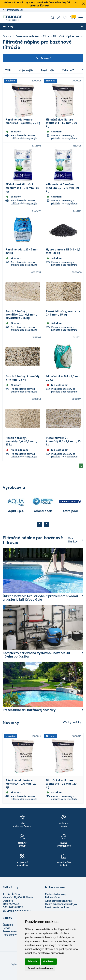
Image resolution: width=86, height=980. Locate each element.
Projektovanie (11, 938)
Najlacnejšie (26, 70)
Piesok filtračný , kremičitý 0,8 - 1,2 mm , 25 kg (63, 447)
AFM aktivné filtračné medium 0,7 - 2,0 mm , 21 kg (63, 190)
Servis (6, 935)
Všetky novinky (72, 729)
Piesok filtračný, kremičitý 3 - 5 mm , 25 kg (22, 383)
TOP (8, 70)
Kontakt (45, 5)
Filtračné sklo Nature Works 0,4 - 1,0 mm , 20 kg (62, 124)
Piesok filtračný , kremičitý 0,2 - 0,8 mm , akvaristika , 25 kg (21, 318)
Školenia (8, 932)
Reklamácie (52, 905)
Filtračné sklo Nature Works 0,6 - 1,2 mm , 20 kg (23, 122)
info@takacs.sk (13, 10)
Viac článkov (73, 546)
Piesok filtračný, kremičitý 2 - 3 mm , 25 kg (63, 317)
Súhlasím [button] (33, 961)
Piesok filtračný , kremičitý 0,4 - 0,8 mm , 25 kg (21, 447)
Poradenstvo (10, 942)
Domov (7, 36)
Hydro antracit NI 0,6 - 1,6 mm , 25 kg (63, 254)
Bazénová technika (27, 36)
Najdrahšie (49, 70)
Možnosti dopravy (56, 901)
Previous (39, 530)
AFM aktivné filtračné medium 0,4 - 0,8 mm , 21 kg (22, 190)
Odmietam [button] (49, 961)
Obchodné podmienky (58, 908)
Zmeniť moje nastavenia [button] (40, 968)
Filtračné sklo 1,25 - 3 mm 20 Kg (22, 254)
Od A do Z (69, 70)
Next (47, 530)
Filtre (46, 36)
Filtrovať (43, 58)
